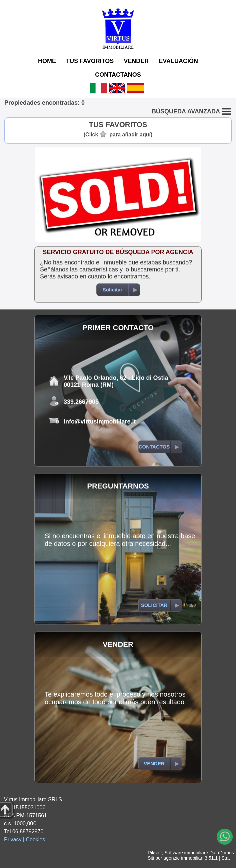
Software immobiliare (186, 853)
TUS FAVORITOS (90, 61)
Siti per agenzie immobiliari (175, 858)
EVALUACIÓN (178, 61)
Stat (225, 858)
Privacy (13, 839)
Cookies (36, 839)
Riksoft (155, 853)
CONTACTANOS (118, 75)
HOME (47, 61)
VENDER (136, 61)
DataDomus (222, 853)
